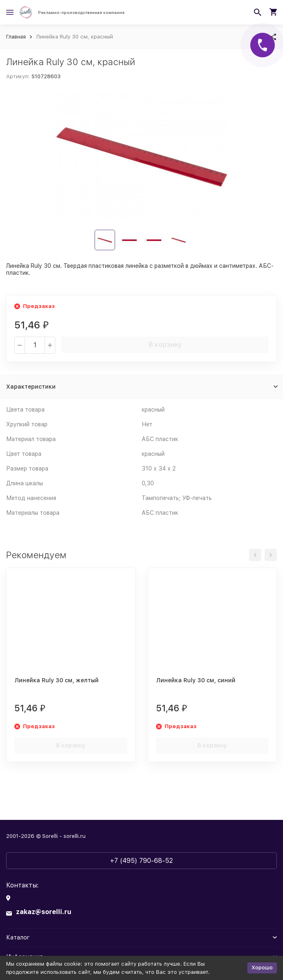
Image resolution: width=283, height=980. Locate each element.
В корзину (165, 345)
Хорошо (262, 968)
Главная (16, 37)
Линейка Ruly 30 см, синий (196, 680)
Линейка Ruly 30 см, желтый (57, 680)
